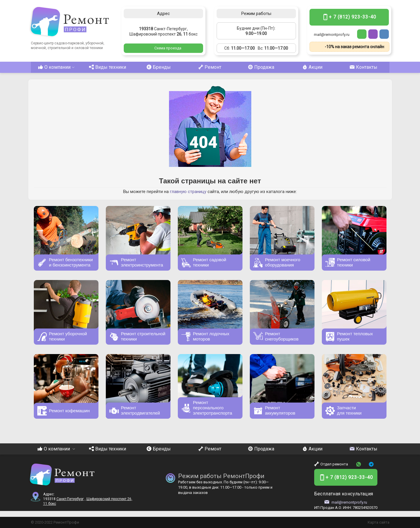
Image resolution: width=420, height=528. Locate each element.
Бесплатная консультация (344, 494)
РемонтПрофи (66, 522)
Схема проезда (168, 48)
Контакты (364, 67)
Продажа (261, 67)
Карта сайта (379, 522)
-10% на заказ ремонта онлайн (354, 47)
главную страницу (188, 192)
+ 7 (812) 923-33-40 (353, 17)
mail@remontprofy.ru (332, 35)
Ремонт (210, 67)
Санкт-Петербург (70, 499)
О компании (56, 67)
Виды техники (108, 67)
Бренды (159, 67)
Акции (312, 67)
